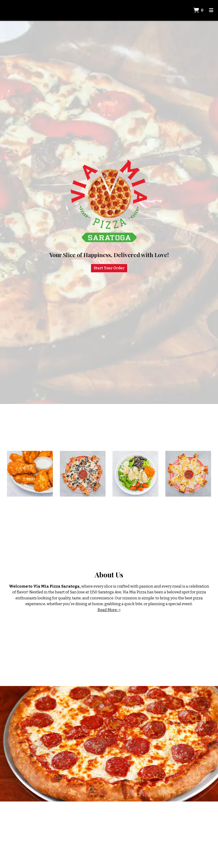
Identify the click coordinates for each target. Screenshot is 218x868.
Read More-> (109, 610)
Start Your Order (109, 268)
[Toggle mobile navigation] (211, 10)
